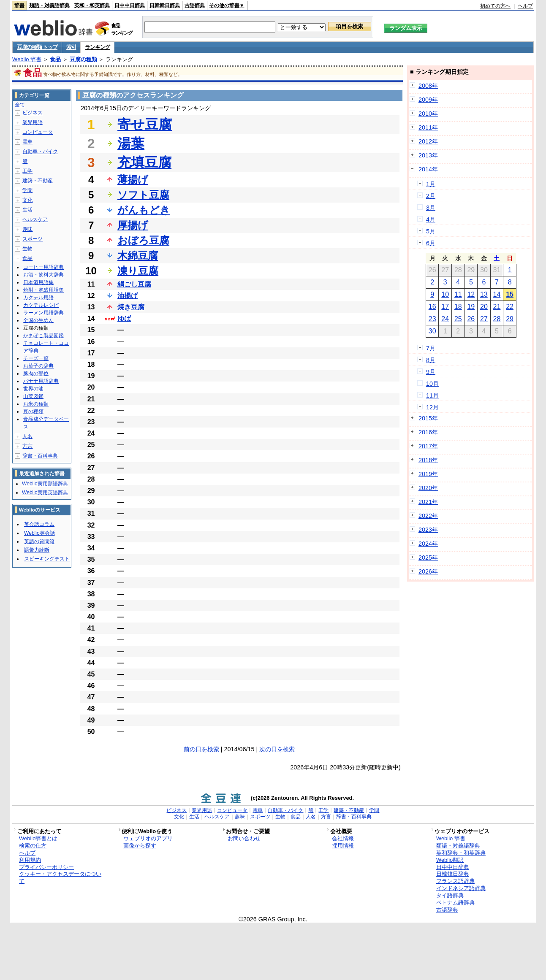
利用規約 (30, 860)
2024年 (428, 544)
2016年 (428, 432)
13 (484, 294)
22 (510, 307)
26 (471, 319)
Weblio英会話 (39, 533)
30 (432, 331)
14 (497, 294)
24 (445, 319)
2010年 (428, 114)
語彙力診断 (37, 550)
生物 (27, 249)
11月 (432, 395)
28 (497, 319)
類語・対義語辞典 (49, 5)
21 (497, 307)
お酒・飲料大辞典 (43, 275)
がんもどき (144, 210)
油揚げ (128, 296)
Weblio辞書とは (38, 838)
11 (458, 294)
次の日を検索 (277, 749)
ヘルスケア (35, 219)
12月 (432, 407)
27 (484, 319)
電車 (27, 142)
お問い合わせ (244, 838)
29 (510, 319)
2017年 (428, 446)
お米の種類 (36, 404)
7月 (431, 348)
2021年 (428, 502)
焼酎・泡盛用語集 (43, 290)
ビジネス (33, 113)
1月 (431, 184)
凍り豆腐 (138, 271)
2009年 (428, 100)
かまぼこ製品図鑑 (43, 336)
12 (471, 294)
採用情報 (343, 846)
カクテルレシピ (41, 305)
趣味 (27, 229)
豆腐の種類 (83, 59)
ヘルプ (525, 6)
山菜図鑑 (33, 396)
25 (458, 319)
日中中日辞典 (130, 5)
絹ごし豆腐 (134, 284)
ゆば (124, 318)
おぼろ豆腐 (143, 240)
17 (445, 307)
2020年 (428, 488)
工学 (27, 171)
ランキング (97, 47)
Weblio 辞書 (27, 59)
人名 (27, 436)
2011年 (428, 127)
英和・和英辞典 (92, 5)
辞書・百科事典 (40, 456)
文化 (27, 200)
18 (458, 307)
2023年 (428, 530)
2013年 (428, 155)
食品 (55, 59)
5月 (431, 231)
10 (445, 294)
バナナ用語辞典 (41, 381)
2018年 (428, 460)
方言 (27, 446)
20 (484, 307)
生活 (27, 210)
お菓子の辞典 (38, 366)
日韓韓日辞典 (165, 5)
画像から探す (140, 846)
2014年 (428, 169)
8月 (431, 360)
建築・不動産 (38, 181)
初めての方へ (495, 6)
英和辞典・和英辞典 (461, 853)
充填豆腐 (144, 162)
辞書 (19, 5)
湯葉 (131, 143)
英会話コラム (39, 524)
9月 (431, 372)
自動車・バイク (40, 152)
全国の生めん (38, 320)
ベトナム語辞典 (455, 903)
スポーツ (33, 239)
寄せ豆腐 (145, 125)
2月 (431, 196)
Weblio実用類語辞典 (45, 484)
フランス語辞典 (455, 881)
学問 (27, 190)
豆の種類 (33, 411)
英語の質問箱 (39, 541)
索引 (71, 47)
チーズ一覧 (36, 358)
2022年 (428, 516)
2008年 (428, 86)
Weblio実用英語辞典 (45, 493)
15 (510, 294)
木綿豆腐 (138, 256)
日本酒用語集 (38, 282)
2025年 (428, 558)
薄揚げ (133, 180)
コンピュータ (38, 132)
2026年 (428, 571)
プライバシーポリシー (46, 867)
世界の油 (33, 389)
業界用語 (33, 122)
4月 (431, 219)
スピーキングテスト (47, 559)
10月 (432, 384)
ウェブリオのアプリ (148, 838)
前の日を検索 (201, 749)
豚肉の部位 (36, 374)
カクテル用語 (38, 298)
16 (432, 307)
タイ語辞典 (450, 895)
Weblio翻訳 (450, 860)
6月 (431, 243)
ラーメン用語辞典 (43, 313)
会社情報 (343, 838)
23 (432, 319)
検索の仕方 (33, 846)
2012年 (428, 141)
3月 (431, 208)
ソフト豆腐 (143, 195)
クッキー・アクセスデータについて (60, 877)
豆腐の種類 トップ (37, 47)
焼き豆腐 (131, 307)
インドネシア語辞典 (461, 888)
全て (20, 105)
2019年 (428, 474)
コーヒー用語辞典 (43, 267)
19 (471, 307)
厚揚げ (133, 225)
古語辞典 (195, 5)
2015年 (428, 418)
